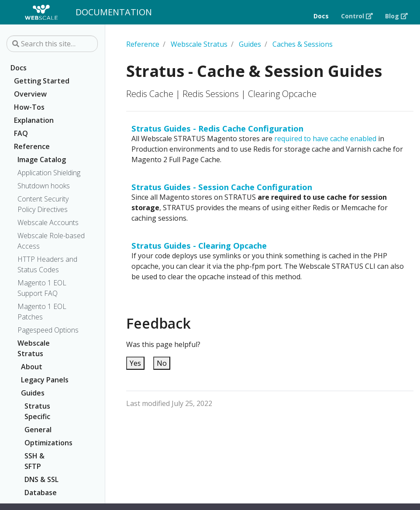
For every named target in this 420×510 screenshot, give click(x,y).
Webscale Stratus (34, 348)
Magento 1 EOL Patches (42, 312)
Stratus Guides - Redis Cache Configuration (217, 128)
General (38, 430)
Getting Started (42, 81)
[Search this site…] (52, 44)
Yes (135, 363)
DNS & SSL (41, 479)
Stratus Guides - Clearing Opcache (199, 245)
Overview (30, 94)
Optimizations (45, 443)
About (32, 367)
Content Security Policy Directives (43, 204)
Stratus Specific (37, 411)
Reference (32, 146)
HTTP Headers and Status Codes (47, 264)
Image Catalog (42, 160)
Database (41, 493)
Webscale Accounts (48, 222)
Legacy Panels (45, 380)
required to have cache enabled (325, 139)
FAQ (21, 133)
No (162, 363)
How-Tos (29, 107)
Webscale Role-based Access (51, 241)
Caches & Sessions (303, 44)
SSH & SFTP (34, 461)
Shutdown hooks (44, 186)
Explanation (34, 120)
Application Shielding (49, 173)
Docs (19, 68)
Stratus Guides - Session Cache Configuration (222, 187)
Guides (33, 393)
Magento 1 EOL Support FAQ (42, 288)
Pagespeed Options (48, 330)
